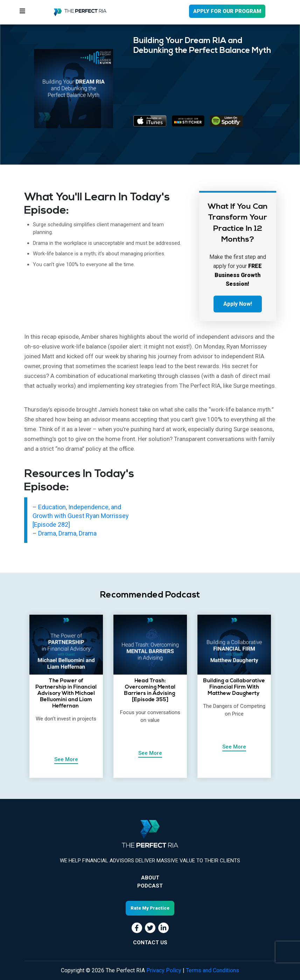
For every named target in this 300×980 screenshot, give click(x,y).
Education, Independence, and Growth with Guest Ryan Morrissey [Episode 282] (81, 516)
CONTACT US (150, 943)
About (150, 878)
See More (66, 759)
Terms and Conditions (212, 970)
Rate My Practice (150, 908)
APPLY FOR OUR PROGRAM (227, 11)
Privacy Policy (164, 970)
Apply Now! (238, 304)
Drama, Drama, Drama (67, 533)
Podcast (150, 886)
